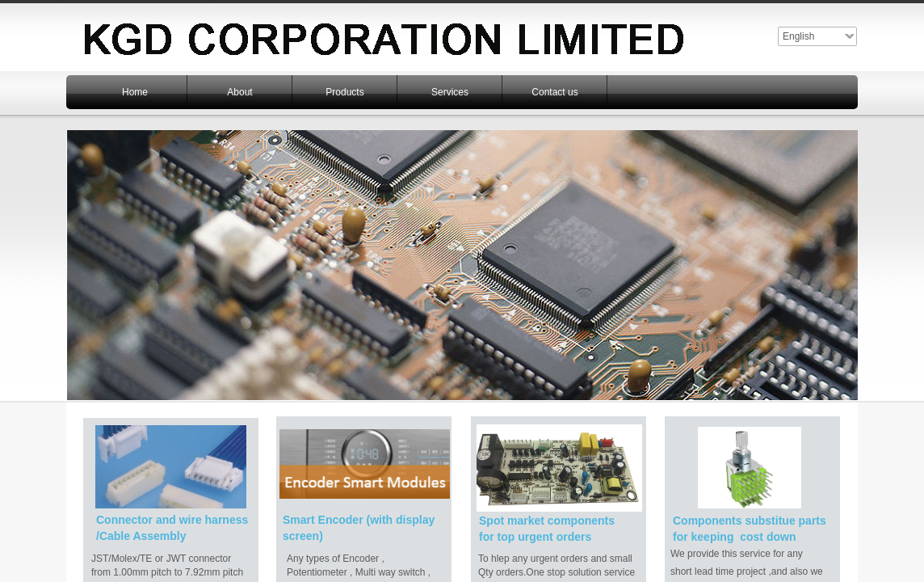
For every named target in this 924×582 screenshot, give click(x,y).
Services (450, 92)
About (239, 92)
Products (344, 92)
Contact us (554, 92)
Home (135, 92)
